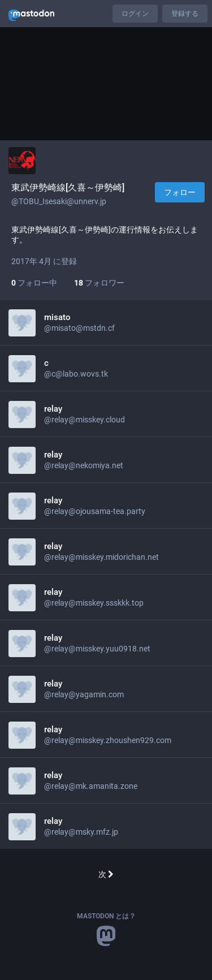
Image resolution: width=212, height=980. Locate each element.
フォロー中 (34, 283)
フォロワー (99, 283)
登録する (185, 14)
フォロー (180, 192)
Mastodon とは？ (106, 916)
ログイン (135, 14)
